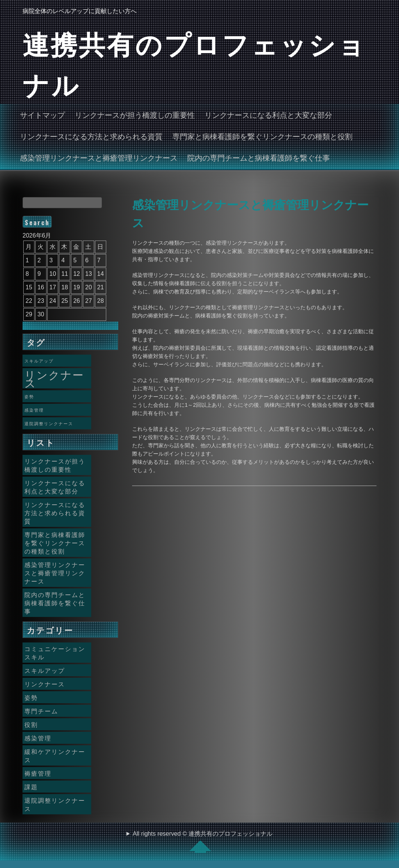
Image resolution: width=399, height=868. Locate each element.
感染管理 (38, 738)
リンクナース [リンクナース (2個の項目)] (54, 378)
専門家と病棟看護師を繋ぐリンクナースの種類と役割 (262, 136)
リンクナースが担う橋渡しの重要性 (135, 114)
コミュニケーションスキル (55, 653)
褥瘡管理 (38, 773)
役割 (31, 724)
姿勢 (31, 697)
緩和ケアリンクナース (55, 755)
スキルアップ (45, 670)
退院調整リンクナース (55, 804)
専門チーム (41, 711)
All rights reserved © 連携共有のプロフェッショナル (203, 842)
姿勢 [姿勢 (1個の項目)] (29, 396)
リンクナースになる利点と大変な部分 (268, 114)
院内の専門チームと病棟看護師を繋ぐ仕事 (259, 157)
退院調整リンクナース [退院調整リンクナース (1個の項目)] (49, 423)
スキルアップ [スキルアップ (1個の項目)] (39, 361)
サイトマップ (42, 114)
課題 (31, 787)
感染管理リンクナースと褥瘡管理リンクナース (99, 157)
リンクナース (45, 684)
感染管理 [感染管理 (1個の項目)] (34, 410)
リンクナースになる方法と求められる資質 (91, 136)
